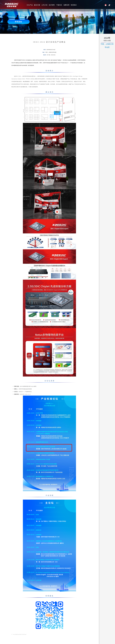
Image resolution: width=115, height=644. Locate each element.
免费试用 (66, 5)
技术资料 (52, 5)
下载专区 (59, 5)
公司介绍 (5, 10)
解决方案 (37, 5)
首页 (2, 10)
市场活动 (9, 10)
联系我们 (74, 5)
